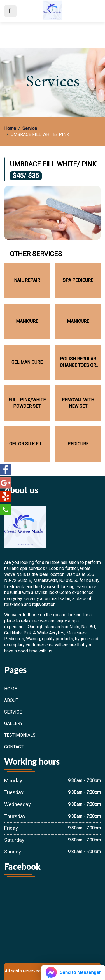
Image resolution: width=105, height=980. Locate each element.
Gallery (13, 724)
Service (30, 129)
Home (10, 129)
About (11, 701)
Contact (14, 747)
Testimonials (20, 736)
